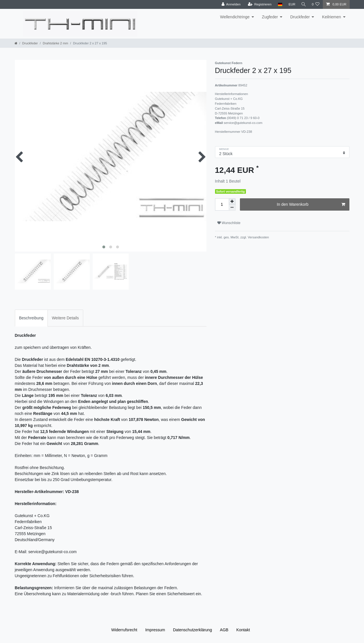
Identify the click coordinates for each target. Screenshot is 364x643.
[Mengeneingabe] (222, 204)
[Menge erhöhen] (232, 201)
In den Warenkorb (311, 205)
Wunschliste (229, 223)
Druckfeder (300, 17)
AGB (224, 630)
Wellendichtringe (235, 17)
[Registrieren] (258, 4)
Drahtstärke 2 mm (55, 43)
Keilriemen (331, 17)
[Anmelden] (230, 4)
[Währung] (291, 4)
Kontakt (243, 630)
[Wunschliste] (316, 4)
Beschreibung (31, 318)
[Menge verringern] (232, 208)
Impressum (155, 630)
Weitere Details (65, 318)
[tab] (31, 318)
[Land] (279, 4)
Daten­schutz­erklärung (192, 630)
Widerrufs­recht (124, 630)
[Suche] (303, 4)
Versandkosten (258, 237)
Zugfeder (270, 17)
